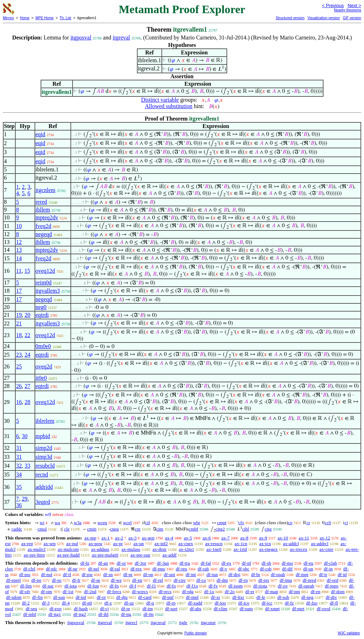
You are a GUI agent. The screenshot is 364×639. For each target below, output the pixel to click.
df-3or (141, 563)
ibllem (43, 210)
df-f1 (151, 586)
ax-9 (263, 538)
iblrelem (45, 421)
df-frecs (114, 592)
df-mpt (302, 574)
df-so (57, 580)
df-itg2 (79, 614)
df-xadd (195, 603)
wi (42, 523)
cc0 (328, 523)
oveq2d (44, 366)
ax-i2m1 (186, 549)
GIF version (352, 18)
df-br (256, 574)
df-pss (25, 574)
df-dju (122, 597)
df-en (315, 592)
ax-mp (90, 538)
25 (19, 366)
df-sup (59, 597)
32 (19, 466)
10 (19, 226)
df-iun (212, 574)
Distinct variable (160, 100)
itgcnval (158, 622)
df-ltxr (238, 597)
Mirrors (8, 18)
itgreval (121, 38)
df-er (250, 592)
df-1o (209, 592)
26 (19, 386)
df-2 (26, 603)
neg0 (41, 307)
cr (308, 523)
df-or (121, 563)
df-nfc (52, 569)
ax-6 (207, 538)
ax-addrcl (320, 544)
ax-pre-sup (140, 555)
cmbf (194, 529)
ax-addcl (291, 544)
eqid (41, 134)
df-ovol (323, 609)
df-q (150, 603)
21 (19, 323)
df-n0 (87, 603)
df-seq (31, 609)
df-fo (171, 586)
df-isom (235, 586)
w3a (78, 523)
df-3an (163, 563)
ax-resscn (214, 544)
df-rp (171, 603)
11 (19, 271)
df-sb (266, 563)
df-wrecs (140, 592)
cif (148, 523)
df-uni (170, 574)
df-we (116, 580)
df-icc (267, 603)
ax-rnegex (268, 549)
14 (19, 258)
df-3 (46, 603)
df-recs (165, 592)
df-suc (48, 586)
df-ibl (104, 614)
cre (138, 529)
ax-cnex (186, 544)
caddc (17, 529)
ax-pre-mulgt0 (105, 555)
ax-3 (132, 538)
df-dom (338, 592)
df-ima (286, 580)
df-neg (307, 597)
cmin (92, 529)
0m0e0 (43, 346)
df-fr (76, 580)
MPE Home (45, 18)
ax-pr (118, 544)
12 (19, 242)
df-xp (137, 580)
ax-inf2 (161, 544)
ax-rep (27, 544)
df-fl (334, 603)
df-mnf (192, 597)
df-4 (66, 603)
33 (27, 466)
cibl (246, 529)
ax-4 (169, 538)
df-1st (68, 592)
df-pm (294, 592)
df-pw (87, 574)
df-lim (26, 586)
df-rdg (188, 592)
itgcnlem (45, 190)
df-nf (246, 563)
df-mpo (332, 586)
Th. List (66, 18)
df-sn (108, 574)
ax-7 (226, 538)
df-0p (149, 614)
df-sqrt (172, 609)
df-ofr (25, 592)
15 (27, 271)
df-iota (71, 586)
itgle (183, 622)
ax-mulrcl (37, 549)
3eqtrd (43, 502)
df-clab (330, 563)
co (290, 523)
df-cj (105, 609)
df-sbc (244, 569)
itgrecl (131, 622)
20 (27, 315)
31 (19, 448)
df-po (36, 580)
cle (67, 529)
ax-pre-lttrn (34, 555)
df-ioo (220, 603)
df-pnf (168, 597)
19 (19, 315)
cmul (42, 529)
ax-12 (325, 538)
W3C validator (349, 633)
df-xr (215, 597)
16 (19, 402)
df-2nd (90, 592)
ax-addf (170, 555)
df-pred (309, 580)
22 (27, 335)
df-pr (128, 574)
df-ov (283, 586)
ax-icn (265, 544)
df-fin (37, 597)
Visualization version (324, 18)
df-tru (185, 563)
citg (268, 529)
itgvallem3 (48, 291)
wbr (197, 523)
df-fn (114, 586)
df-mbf (30, 614)
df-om (47, 592)
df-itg (126, 614)
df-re (126, 609)
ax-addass (100, 549)
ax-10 (283, 538)
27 (27, 386)
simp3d (44, 457)
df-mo (287, 563)
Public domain (196, 633)
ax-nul (72, 544)
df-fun (93, 586)
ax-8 (244, 538)
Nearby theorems (347, 10)
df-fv (213, 586)
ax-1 (106, 538)
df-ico (244, 603)
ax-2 (119, 538)
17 (19, 291)
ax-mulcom (68, 549)
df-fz (289, 603)
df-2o (230, 592)
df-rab (203, 569)
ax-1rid (240, 549)
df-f (133, 586)
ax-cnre (326, 549)
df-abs (196, 609)
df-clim (220, 609)
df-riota (260, 586)
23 (19, 355)
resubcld (45, 466)
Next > (354, 6)
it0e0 (41, 378)
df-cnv (180, 580)
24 (27, 355)
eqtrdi (42, 315)
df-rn (243, 580)
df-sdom (14, 597)
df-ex (226, 563)
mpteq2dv (47, 217)
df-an (103, 563)
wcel (127, 523)
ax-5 (188, 538)
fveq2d (43, 226)
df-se (96, 580)
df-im (148, 609)
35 (19, 487)
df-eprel (13, 580)
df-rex (136, 569)
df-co (201, 580)
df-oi (101, 597)
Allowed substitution (168, 106)
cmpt (222, 523)
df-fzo (312, 603)
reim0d (44, 283)
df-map (272, 592)
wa (57, 523)
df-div (331, 597)
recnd (42, 475)
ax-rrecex (298, 549)
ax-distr (160, 549)
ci (346, 523)
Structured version (290, 18)
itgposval (81, 38)
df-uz (129, 603)
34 (19, 475)
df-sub (283, 597)
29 (25, 499)
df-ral (115, 569)
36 (19, 505)
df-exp (55, 609)
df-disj (234, 574)
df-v (224, 569)
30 (25, 436)
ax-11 (304, 538)
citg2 (220, 529)
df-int (191, 574)
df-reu (182, 569)
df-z (108, 603)
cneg (115, 529)
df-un (308, 569)
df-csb (266, 569)
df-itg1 (55, 614)
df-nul (47, 574)
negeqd (44, 234)
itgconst (208, 622)
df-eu (308, 563)
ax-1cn (241, 544)
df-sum (246, 609)
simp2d (44, 448)
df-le (261, 597)
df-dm (222, 580)
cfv (242, 523)
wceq (102, 523)
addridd (44, 487)
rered (41, 202)
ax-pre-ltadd (68, 555)
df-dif (288, 569)
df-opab (278, 574)
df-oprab (306, 586)
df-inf (81, 597)
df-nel (94, 569)
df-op (148, 574)
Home (25, 18)
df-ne (73, 569)
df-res (264, 580)
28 (27, 402)
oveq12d (45, 271)
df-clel (29, 569)
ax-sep (50, 544)
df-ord (333, 580)
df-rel (158, 580)
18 (19, 335)
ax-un (139, 544)
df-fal (206, 563)
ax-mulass (131, 549)
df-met (298, 609)
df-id (342, 574)
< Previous (333, 6)
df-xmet (272, 609)
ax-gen (148, 538)
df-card (145, 597)
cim (160, 529)
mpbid (43, 436)
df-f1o (192, 586)
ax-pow (95, 544)
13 (19, 250)
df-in (328, 569)
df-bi (85, 563)
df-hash (81, 609)
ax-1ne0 (214, 549)
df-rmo (159, 569)
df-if (67, 574)
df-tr (323, 574)
